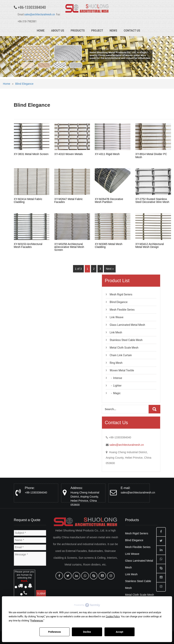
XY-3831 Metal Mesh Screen (31, 154)
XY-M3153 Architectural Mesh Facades (28, 245)
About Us (58, 31)
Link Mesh (116, 332)
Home (41, 31)
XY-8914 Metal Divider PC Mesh (151, 155)
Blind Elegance (24, 84)
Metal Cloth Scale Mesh (124, 348)
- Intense (116, 378)
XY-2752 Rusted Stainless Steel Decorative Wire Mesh (152, 200)
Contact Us (132, 31)
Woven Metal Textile (122, 370)
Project (97, 31)
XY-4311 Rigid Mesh (107, 154)
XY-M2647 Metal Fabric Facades (69, 200)
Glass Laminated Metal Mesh (127, 325)
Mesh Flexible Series (122, 310)
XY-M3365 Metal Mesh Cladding (108, 245)
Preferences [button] (37, 621)
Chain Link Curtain (121, 355)
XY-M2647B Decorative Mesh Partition (109, 200)
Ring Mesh (116, 363)
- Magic (115, 393)
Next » (110, 269)
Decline (87, 632)
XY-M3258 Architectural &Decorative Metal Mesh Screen (69, 247)
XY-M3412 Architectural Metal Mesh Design (150, 245)
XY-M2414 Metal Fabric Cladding (28, 200)
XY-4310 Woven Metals (69, 154)
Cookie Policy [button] (113, 617)
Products (78, 31)
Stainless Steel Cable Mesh (126, 340)
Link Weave (117, 317)
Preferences (54, 632)
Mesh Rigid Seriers (121, 294)
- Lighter (116, 386)
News (113, 31)
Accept (120, 632)
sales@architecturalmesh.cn (39, 14)
